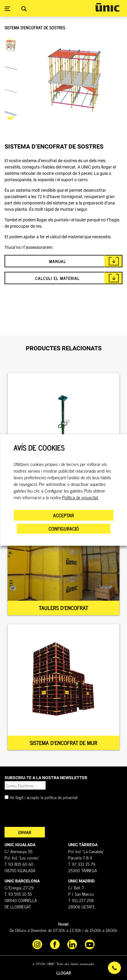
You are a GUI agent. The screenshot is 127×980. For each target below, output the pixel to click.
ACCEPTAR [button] (64, 515)
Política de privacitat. (80, 497)
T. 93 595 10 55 (18, 894)
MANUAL (58, 261)
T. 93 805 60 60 (19, 864)
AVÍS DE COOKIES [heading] (39, 448)
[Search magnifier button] (24, 9)
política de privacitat (61, 797)
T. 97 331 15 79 (82, 864)
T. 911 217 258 (81, 900)
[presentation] (51, 815)
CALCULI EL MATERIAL (57, 278)
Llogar (64, 973)
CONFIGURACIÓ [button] (64, 529)
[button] (11, 118)
